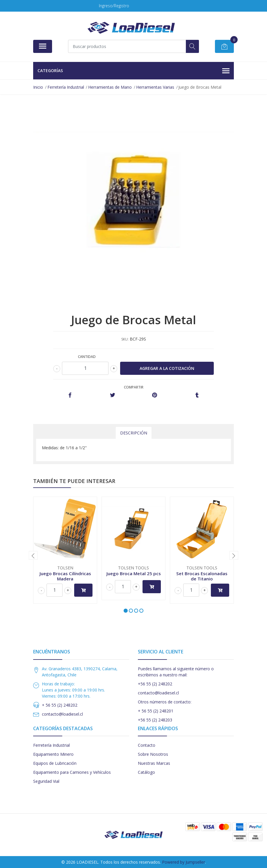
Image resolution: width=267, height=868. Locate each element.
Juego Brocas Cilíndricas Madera (65, 576)
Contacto (147, 745)
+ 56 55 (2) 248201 (156, 711)
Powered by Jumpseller (184, 862)
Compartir (134, 387)
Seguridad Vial (46, 781)
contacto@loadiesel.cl (62, 714)
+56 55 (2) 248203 (155, 720)
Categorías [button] (133, 71)
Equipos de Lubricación (55, 763)
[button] (126, 611)
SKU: (125, 339)
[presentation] (33, 555)
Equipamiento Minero (53, 754)
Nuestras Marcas (154, 763)
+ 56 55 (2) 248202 (60, 705)
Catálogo (146, 772)
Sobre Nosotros (153, 754)
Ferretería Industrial (51, 745)
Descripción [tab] (134, 433)
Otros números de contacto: (165, 702)
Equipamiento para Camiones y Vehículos (72, 772)
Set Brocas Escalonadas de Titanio (202, 576)
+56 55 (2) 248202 (155, 684)
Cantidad (87, 357)
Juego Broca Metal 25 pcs (134, 573)
